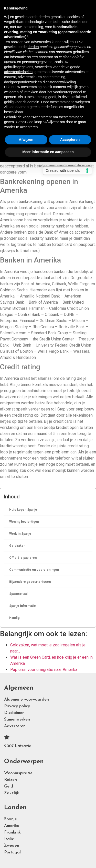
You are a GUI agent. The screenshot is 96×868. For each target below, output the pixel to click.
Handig (14, 618)
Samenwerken (17, 719)
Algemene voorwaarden (26, 700)
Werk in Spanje (20, 534)
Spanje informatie (23, 606)
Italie (9, 839)
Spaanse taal (18, 594)
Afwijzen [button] (26, 140)
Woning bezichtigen (24, 522)
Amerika (12, 826)
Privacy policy (17, 706)
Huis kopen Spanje (23, 510)
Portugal (12, 852)
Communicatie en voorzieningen (34, 570)
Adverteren (15, 726)
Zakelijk (12, 793)
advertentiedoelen (18, 72)
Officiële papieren (23, 558)
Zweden (12, 846)
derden (33, 47)
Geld (9, 786)
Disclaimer (14, 713)
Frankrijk (12, 832)
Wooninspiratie (18, 773)
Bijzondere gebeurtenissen (30, 582)
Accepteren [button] (70, 140)
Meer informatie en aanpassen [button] (48, 152)
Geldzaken (17, 546)
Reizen (10, 780)
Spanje (10, 819)
